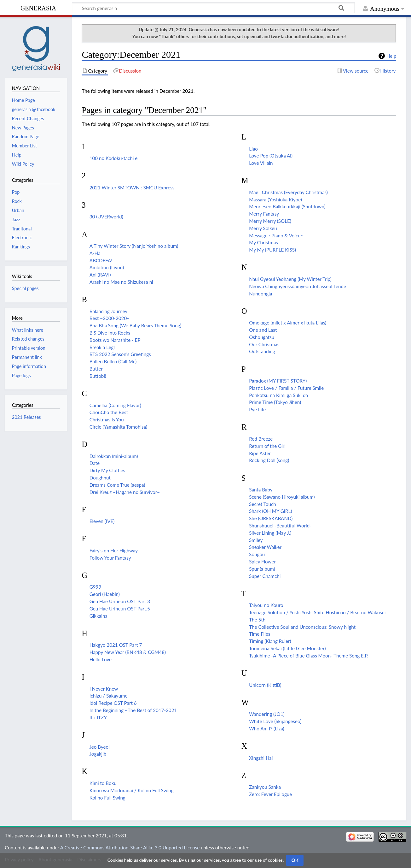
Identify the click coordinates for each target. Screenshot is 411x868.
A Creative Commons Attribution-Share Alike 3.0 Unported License (130, 847)
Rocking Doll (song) (269, 460)
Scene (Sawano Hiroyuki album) (282, 497)
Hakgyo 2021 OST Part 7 (116, 645)
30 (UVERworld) (106, 217)
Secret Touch (262, 504)
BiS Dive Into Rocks (110, 333)
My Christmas (263, 242)
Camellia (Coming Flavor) (115, 405)
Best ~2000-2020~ (110, 318)
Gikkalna (98, 616)
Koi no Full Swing (107, 798)
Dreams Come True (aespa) (117, 485)
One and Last (263, 330)
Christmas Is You (107, 419)
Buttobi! (98, 376)
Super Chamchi (265, 576)
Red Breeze (261, 439)
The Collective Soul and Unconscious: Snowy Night (302, 627)
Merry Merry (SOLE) (270, 221)
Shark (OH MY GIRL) (270, 511)
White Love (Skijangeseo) (275, 721)
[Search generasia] (213, 8)
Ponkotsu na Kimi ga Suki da (278, 395)
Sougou (257, 554)
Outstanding (262, 351)
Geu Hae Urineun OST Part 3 (120, 601)
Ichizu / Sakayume (109, 696)
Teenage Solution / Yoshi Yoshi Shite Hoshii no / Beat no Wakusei (317, 612)
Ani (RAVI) (100, 275)
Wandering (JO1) (267, 714)
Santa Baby (261, 490)
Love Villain (261, 163)
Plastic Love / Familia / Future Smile (286, 388)
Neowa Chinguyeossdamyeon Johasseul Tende (298, 286)
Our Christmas (264, 344)
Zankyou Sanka (265, 787)
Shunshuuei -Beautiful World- (280, 526)
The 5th (257, 620)
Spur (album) (262, 569)
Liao (253, 149)
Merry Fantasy (264, 214)
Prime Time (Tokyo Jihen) (275, 402)
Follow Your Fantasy (110, 558)
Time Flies (260, 634)
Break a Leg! (102, 347)
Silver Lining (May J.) (270, 533)
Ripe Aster (260, 453)
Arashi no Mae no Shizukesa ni (121, 282)
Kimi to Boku (103, 783)
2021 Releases (26, 417)
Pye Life (257, 409)
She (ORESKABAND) (271, 518)
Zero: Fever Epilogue (270, 794)
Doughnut (100, 478)
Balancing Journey (108, 311)
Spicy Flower (262, 562)
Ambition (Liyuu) (107, 267)
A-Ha (95, 253)
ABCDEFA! (101, 260)
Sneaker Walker (265, 547)
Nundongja (260, 294)
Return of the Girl (267, 446)
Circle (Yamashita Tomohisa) (118, 427)
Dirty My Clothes (107, 470)
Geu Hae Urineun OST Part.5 (120, 609)
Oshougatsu (262, 337)
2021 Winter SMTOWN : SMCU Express (132, 187)
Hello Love (101, 659)
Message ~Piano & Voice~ (276, 235)
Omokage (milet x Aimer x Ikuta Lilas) (288, 323)
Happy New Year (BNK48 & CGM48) (128, 652)
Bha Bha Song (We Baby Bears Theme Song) (136, 325)
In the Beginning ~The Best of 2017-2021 (133, 710)
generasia (38, 7)
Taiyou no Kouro (266, 605)
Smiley (256, 540)
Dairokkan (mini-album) (114, 456)
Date (95, 463)
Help (391, 56)
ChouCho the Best (109, 412)
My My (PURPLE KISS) (272, 250)
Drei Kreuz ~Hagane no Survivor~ (125, 492)
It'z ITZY (98, 717)
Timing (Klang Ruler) (270, 641)
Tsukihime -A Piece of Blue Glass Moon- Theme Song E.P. (309, 656)
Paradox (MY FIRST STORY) (278, 381)
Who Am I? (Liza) (266, 728)
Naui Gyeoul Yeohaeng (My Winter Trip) (290, 279)
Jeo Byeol (100, 747)
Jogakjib (98, 754)
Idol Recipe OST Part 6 (113, 703)
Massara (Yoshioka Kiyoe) (275, 199)
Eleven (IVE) (102, 521)
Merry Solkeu (263, 228)
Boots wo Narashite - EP (115, 340)
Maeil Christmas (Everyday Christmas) (288, 192)
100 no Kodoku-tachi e (114, 158)
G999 (96, 587)
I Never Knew (104, 689)
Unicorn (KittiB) (265, 685)
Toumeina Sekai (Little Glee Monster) (287, 648)
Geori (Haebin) (105, 594)
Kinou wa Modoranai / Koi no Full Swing (132, 790)
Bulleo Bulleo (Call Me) (113, 361)
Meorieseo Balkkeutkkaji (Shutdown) (287, 206)
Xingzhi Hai (261, 758)
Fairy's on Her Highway (114, 550)
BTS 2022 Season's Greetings (120, 354)
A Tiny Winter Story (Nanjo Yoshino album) (134, 246)
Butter (96, 369)
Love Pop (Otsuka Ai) (271, 156)
